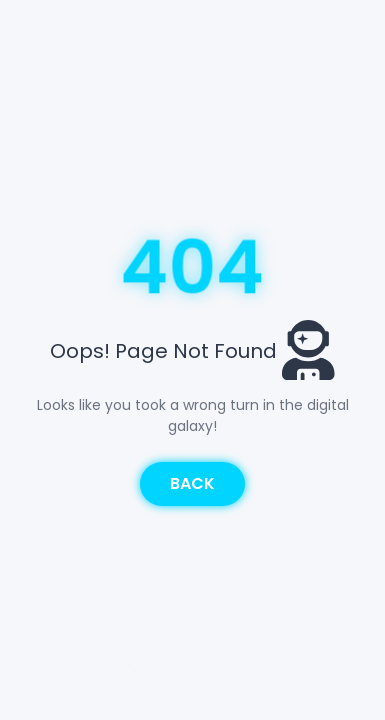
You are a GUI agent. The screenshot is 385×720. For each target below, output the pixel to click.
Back (192, 483)
